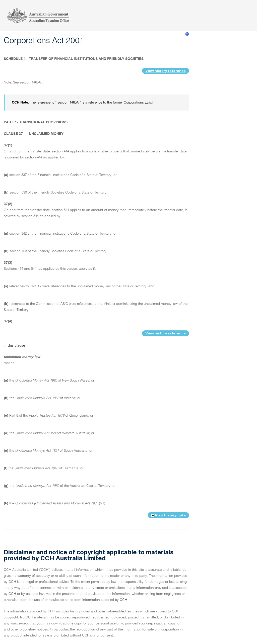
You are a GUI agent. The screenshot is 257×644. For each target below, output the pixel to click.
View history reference (166, 71)
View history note (168, 515)
